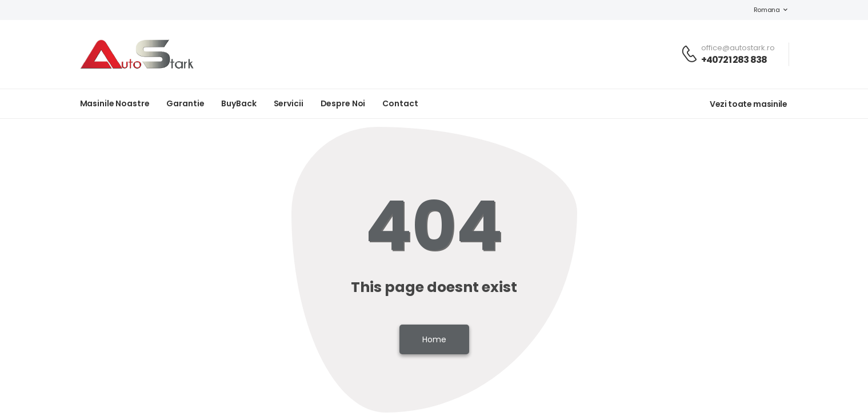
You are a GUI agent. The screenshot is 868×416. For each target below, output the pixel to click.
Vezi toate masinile (748, 104)
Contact (400, 103)
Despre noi (343, 103)
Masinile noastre (115, 103)
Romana (761, 10)
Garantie (185, 103)
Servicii (289, 103)
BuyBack (239, 103)
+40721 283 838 (734, 60)
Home (434, 339)
